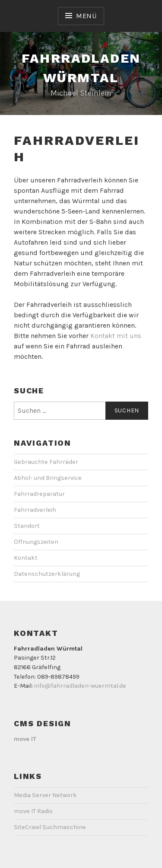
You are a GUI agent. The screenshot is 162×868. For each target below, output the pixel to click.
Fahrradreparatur (39, 494)
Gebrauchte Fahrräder (46, 462)
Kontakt (26, 558)
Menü (86, 16)
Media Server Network (45, 795)
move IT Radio (33, 811)
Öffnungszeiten (36, 542)
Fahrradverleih (35, 510)
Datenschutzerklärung (47, 574)
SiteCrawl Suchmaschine (50, 827)
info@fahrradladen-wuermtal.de (80, 686)
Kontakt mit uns (116, 336)
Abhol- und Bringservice (48, 478)
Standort (27, 526)
